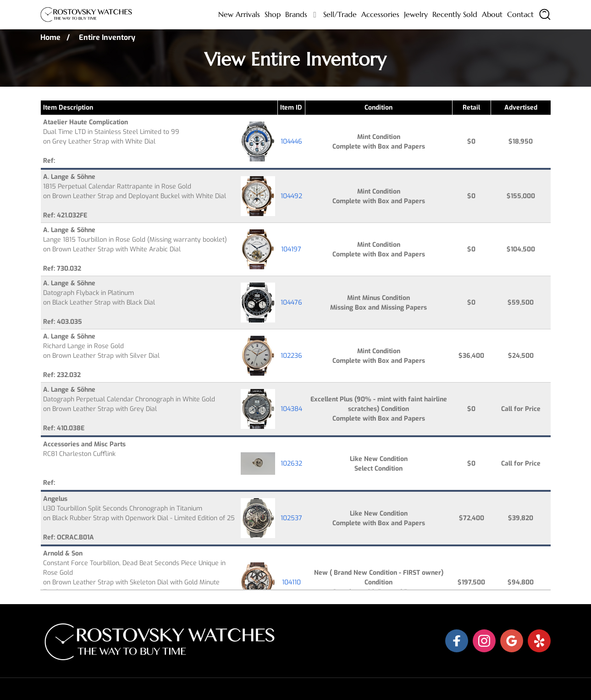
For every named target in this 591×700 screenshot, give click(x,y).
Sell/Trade (340, 14)
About (492, 14)
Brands (296, 14)
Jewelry (416, 14)
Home (50, 37)
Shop (273, 14)
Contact (520, 14)
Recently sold (455, 14)
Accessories (380, 14)
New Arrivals (239, 14)
